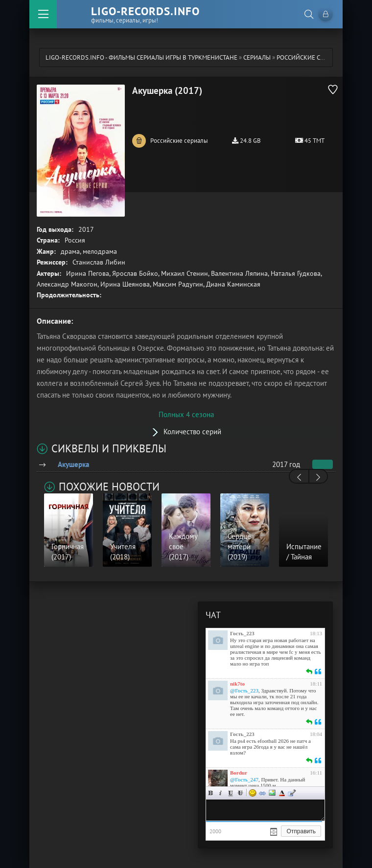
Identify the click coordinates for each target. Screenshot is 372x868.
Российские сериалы (310, 57)
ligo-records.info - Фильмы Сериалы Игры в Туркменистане (141, 57)
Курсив (221, 793)
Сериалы (257, 57)
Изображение (272, 793)
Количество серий (192, 432)
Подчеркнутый (231, 793)
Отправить (301, 831)
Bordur (239, 773)
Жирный (211, 793)
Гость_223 (242, 633)
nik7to (237, 684)
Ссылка (262, 793)
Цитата (292, 793)
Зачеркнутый (240, 793)
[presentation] (299, 477)
